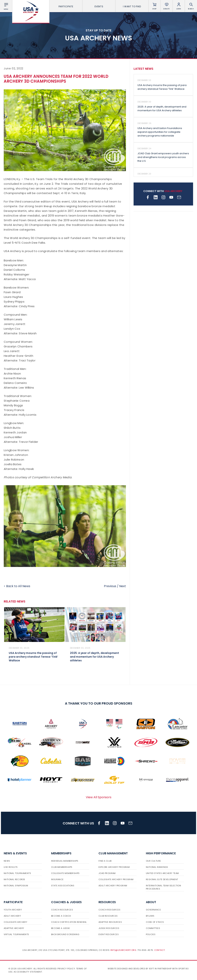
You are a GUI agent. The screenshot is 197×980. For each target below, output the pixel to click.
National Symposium (16, 886)
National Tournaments (17, 873)
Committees (153, 928)
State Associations (63, 886)
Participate (66, 6)
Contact (160, 950)
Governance (153, 910)
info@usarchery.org (123, 950)
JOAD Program (107, 873)
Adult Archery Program (113, 886)
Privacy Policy (66, 969)
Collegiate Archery (15, 922)
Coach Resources (62, 910)
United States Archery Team (162, 873)
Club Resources (108, 916)
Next (123, 586)
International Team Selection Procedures (163, 887)
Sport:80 (183, 969)
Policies (151, 934)
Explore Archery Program (114, 867)
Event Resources (109, 934)
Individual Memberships (65, 861)
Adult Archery (12, 916)
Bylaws (150, 916)
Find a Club (105, 861)
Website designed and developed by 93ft (131, 969)
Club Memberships (62, 867)
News (7, 861)
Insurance (57, 879)
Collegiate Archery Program (116, 879)
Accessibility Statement (28, 972)
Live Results (11, 867)
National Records (14, 879)
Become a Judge (61, 928)
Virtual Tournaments (16, 934)
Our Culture (153, 861)
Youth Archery (13, 910)
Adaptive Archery (14, 928)
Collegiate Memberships (65, 873)
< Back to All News (17, 586)
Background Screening (65, 934)
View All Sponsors (99, 797)
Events (99, 6)
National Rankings (157, 867)
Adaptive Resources (110, 922)
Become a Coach (61, 916)
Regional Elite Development (162, 879)
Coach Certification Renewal (69, 922)
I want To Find (132, 6)
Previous (110, 586)
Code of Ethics (155, 922)
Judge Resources (109, 928)
